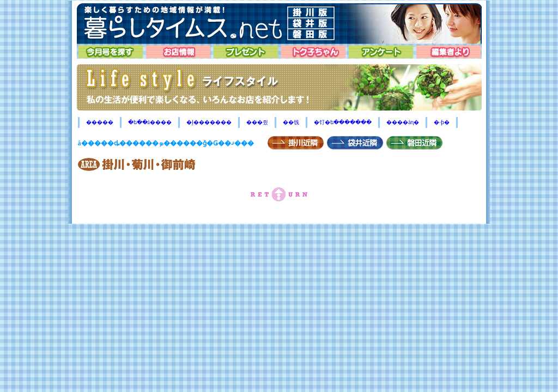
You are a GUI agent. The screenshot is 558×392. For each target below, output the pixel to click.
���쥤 (257, 122)
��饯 (291, 122)
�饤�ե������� (343, 122)
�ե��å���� (150, 122)
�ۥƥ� (442, 122)
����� (100, 122)
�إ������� (209, 122)
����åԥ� (403, 122)
